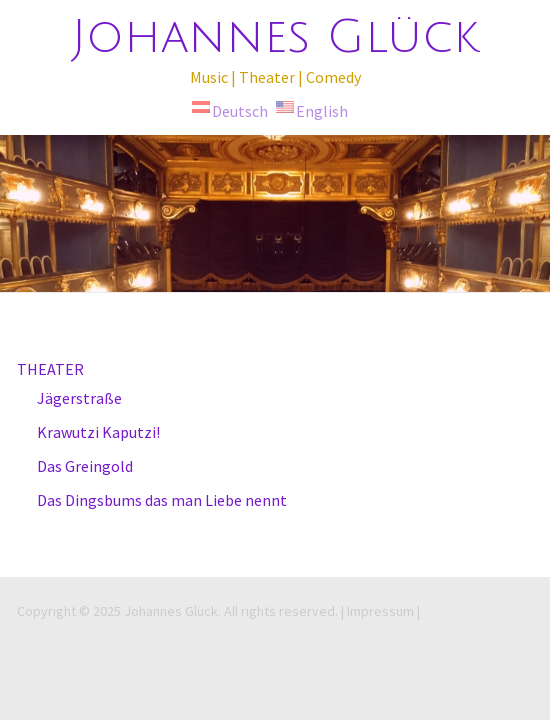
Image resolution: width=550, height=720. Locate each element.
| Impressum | (380, 611)
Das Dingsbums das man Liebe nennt (162, 500)
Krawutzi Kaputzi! (98, 432)
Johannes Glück (275, 37)
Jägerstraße (79, 398)
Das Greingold (85, 466)
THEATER (50, 369)
